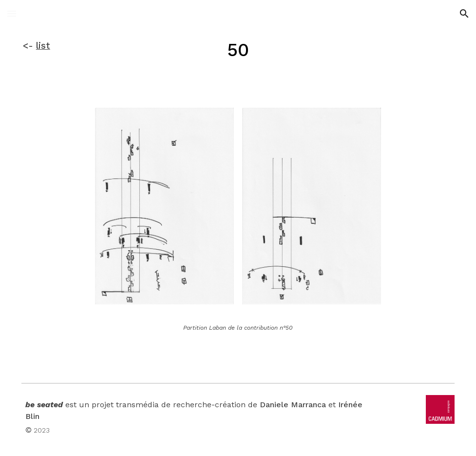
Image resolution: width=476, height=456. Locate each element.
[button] (12, 13)
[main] (54, 46)
